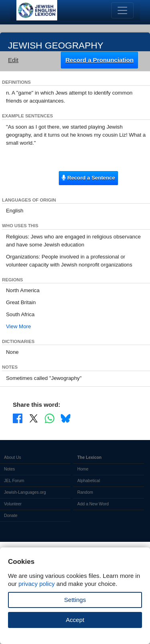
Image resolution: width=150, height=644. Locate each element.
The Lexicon (89, 457)
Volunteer (13, 504)
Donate (11, 516)
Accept (75, 620)
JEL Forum (14, 481)
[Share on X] (34, 418)
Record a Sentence (88, 178)
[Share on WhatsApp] (50, 418)
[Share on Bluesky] (66, 418)
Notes (9, 469)
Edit (13, 60)
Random (85, 492)
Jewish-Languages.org (25, 492)
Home (83, 469)
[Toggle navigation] (122, 10)
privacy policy (37, 584)
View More (18, 326)
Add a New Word (93, 504)
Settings (75, 600)
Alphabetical (89, 481)
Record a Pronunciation (99, 60)
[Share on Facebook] (18, 418)
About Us (13, 457)
